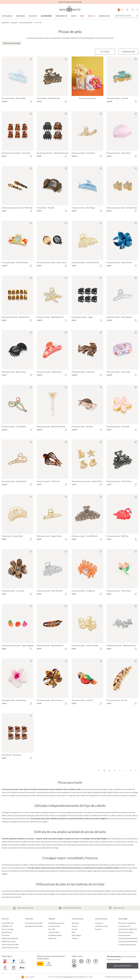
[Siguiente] (136, 770)
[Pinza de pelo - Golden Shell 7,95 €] (18, 518)
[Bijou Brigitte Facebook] (88, 961)
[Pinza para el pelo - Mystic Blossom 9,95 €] (87, 518)
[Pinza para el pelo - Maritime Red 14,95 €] (53, 354)
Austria (75, 926)
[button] (127, 10)
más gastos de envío (68, 977)
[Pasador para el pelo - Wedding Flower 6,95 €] (122, 628)
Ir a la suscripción (123, 966)
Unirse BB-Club (8, 923)
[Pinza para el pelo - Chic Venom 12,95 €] (87, 135)
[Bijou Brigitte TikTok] (74, 961)
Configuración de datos (127, 945)
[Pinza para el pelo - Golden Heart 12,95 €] (18, 464)
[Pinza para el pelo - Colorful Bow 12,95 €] (18, 409)
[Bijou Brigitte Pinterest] (96, 961)
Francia (75, 929)
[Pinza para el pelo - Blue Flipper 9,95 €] (87, 190)
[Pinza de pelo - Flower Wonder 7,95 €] (53, 81)
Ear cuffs (52, 929)
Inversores (99, 923)
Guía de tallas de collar (10, 947)
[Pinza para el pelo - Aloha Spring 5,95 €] (18, 683)
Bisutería (21, 16)
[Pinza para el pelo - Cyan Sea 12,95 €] (122, 81)
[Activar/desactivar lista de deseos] (31, 59)
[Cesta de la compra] (138, 10)
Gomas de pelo (54, 926)
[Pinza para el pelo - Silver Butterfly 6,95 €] (53, 573)
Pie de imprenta (124, 935)
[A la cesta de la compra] (31, 101)
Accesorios (46, 16)
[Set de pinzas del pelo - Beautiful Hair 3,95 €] (18, 300)
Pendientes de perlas (56, 923)
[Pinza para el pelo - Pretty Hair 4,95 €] (53, 464)
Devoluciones (7, 932)
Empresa (98, 929)
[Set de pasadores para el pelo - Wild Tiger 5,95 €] (18, 190)
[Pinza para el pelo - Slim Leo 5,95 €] (122, 683)
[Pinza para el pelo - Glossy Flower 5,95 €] (122, 245)
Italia (74, 932)
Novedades (7, 16)
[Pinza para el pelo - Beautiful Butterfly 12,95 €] (53, 409)
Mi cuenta (6, 935)
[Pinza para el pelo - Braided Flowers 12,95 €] (18, 245)
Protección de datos (126, 932)
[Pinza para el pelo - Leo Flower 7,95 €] (18, 573)
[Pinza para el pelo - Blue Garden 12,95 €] (18, 81)
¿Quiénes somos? (101, 926)
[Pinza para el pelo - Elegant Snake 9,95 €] (53, 518)
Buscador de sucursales (34, 926)
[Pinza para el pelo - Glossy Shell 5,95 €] (122, 135)
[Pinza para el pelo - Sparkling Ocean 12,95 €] (53, 300)
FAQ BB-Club (7, 926)
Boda (74, 16)
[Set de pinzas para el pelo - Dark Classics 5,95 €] (53, 245)
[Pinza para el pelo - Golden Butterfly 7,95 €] (87, 245)
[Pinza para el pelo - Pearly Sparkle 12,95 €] (122, 300)
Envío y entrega (8, 929)
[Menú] (105, 52)
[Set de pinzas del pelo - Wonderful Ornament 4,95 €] (53, 135)
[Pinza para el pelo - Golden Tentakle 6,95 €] (87, 628)
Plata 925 (33, 16)
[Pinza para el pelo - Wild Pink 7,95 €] (122, 518)
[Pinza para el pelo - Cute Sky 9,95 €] (87, 683)
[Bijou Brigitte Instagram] (81, 961)
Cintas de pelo (54, 932)
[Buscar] (137, 16)
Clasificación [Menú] (128, 52)
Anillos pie (52, 938)
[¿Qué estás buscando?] (126, 15)
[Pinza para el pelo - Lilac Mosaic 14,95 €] (122, 354)
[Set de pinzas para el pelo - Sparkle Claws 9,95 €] (122, 190)
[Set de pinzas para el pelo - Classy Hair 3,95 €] (18, 135)
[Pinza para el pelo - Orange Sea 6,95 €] (87, 573)
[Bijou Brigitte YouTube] (74, 966)
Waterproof (61, 16)
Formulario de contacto (34, 923)
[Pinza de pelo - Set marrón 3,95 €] (18, 737)
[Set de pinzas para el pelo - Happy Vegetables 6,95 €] (18, 628)
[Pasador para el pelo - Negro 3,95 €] (87, 300)
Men (82, 16)
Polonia (75, 938)
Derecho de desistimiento (128, 938)
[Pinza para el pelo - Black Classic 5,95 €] (18, 354)
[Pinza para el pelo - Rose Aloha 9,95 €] (122, 409)
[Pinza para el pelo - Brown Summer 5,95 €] (53, 683)
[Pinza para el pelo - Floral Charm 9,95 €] (122, 573)
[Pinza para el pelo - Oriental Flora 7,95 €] (122, 464)
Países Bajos (76, 935)
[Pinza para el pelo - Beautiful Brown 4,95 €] (53, 628)
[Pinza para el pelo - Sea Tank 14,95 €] (87, 409)
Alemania (75, 923)
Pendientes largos (55, 935)
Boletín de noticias (9, 941)
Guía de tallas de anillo (10, 944)
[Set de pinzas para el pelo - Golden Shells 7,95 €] (87, 464)
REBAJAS (91, 16)
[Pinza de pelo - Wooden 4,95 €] (53, 190)
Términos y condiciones (127, 923)
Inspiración (104, 16)
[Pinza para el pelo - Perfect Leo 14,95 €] (87, 354)
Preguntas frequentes (10, 938)
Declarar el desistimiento (128, 941)
